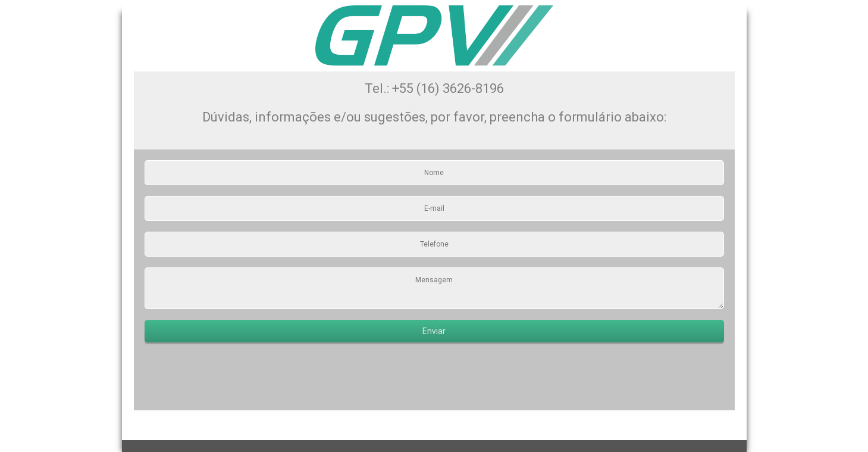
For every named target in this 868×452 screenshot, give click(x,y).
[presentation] (235, 376)
